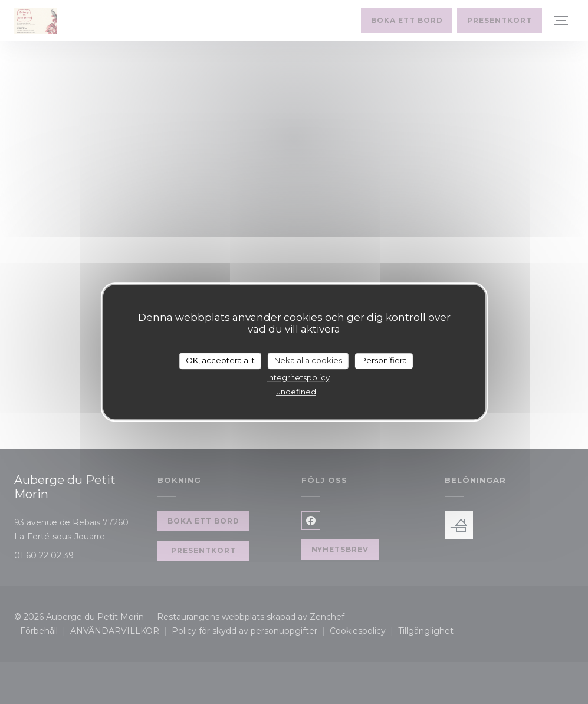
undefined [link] (296, 392)
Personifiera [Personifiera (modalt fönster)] (384, 360)
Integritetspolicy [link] (298, 377)
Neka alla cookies (308, 360)
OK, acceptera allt (220, 360)
